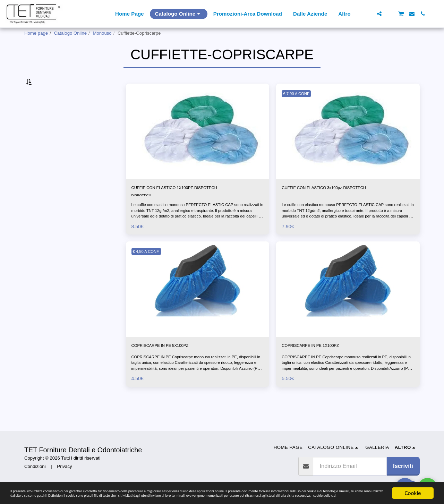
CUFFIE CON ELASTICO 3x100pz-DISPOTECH (343, 205)
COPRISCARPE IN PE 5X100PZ (173, 366)
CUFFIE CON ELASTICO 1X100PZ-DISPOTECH (194, 205)
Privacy (64, 466)
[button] (369, 14)
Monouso (102, 33)
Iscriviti (403, 466)
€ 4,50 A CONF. (150, 270)
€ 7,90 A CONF (300, 110)
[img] (198, 148)
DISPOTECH (143, 214)
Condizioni (35, 466)
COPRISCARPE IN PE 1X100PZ (323, 366)
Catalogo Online (71, 33)
